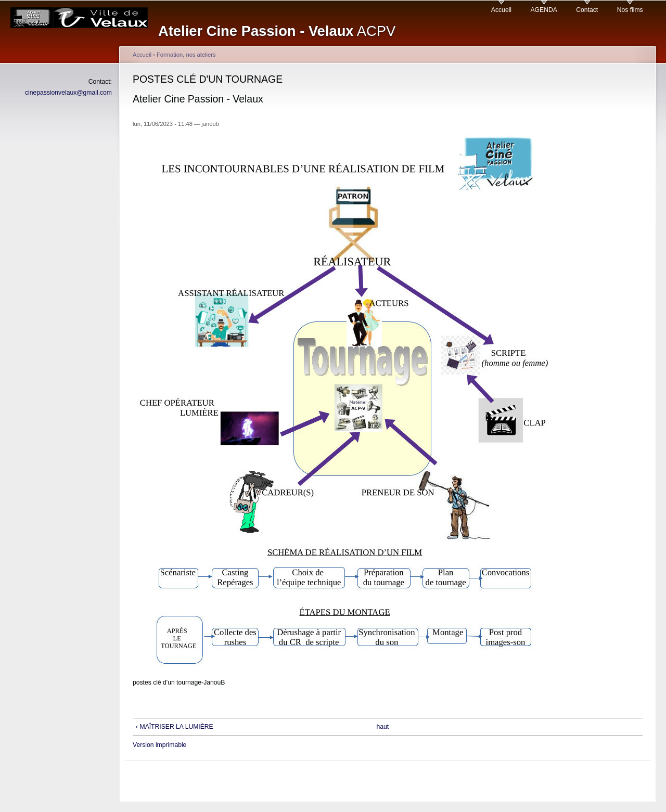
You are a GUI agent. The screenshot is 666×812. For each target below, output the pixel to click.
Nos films (630, 10)
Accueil (501, 10)
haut (382, 727)
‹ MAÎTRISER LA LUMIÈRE (175, 727)
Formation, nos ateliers (186, 55)
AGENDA (544, 10)
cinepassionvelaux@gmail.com (68, 93)
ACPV (277, 31)
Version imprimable (159, 745)
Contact (587, 10)
